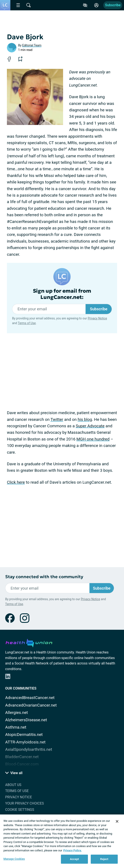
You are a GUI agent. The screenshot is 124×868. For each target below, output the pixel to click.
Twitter (57, 419)
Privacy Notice (97, 318)
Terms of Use (27, 323)
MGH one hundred (93, 439)
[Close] (117, 821)
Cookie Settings (20, 810)
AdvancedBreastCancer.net (30, 698)
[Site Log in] (96, 5)
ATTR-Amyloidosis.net (25, 742)
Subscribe (113, 5)
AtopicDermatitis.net (24, 735)
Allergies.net (17, 713)
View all (14, 773)
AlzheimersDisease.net (26, 720)
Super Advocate (90, 426)
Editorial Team (32, 45)
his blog (85, 419)
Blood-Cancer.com (22, 764)
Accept (75, 859)
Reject (104, 859)
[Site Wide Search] (29, 5)
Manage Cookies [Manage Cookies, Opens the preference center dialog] (14, 859)
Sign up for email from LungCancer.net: (62, 294)
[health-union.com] (29, 642)
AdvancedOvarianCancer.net (31, 705)
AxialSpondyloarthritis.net (29, 749)
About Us (13, 785)
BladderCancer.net (22, 757)
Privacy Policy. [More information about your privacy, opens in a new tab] (72, 850)
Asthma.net (16, 727)
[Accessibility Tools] (85, 5)
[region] (62, 841)
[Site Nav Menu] (18, 5)
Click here (16, 482)
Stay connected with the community (44, 577)
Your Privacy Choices (25, 803)
